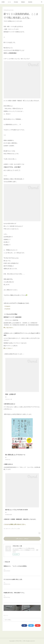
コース (9, 2)
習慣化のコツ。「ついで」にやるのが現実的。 (16, 568)
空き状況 (16, 2)
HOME (3, 2)
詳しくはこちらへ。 (10, 328)
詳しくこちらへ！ (11, 348)
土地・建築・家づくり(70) (8, 530)
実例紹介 (23, 2)
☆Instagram (7, 306)
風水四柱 (30, 2)
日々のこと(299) (17, 530)
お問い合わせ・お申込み (22, 540)
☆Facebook (7, 309)
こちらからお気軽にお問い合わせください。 (15, 526)
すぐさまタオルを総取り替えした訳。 (13, 581)
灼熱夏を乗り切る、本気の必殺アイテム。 (14, 595)
